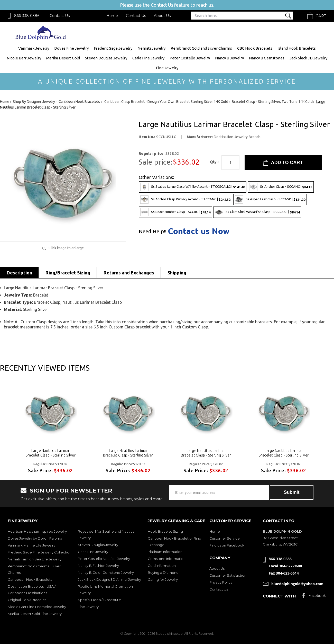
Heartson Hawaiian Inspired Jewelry (37, 531)
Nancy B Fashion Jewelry (98, 566)
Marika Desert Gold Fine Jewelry (35, 614)
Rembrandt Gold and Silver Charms (201, 48)
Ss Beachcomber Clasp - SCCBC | (175, 212)
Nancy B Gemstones (267, 58)
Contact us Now (199, 231)
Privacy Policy (221, 582)
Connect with (279, 596)
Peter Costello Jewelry (190, 58)
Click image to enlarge (66, 248)
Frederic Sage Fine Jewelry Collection (40, 552)
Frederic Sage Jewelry (113, 48)
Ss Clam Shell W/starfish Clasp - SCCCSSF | (257, 212)
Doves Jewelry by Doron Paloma (35, 538)
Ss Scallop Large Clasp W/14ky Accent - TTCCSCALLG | (193, 187)
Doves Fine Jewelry (71, 48)
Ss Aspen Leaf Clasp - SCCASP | (270, 200)
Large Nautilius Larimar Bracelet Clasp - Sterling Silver (50, 453)
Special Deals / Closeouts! (99, 600)
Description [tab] (19, 273)
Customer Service (225, 538)
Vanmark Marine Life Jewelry (31, 545)
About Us (162, 16)
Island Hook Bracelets (297, 48)
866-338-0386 (27, 16)
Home (112, 16)
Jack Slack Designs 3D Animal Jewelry (109, 579)
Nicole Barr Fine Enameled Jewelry (37, 607)
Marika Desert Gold (63, 58)
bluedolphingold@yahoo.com (297, 584)
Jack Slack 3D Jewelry (308, 58)
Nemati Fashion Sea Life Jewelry (35, 559)
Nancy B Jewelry (229, 58)
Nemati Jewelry (151, 48)
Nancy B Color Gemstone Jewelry (106, 573)
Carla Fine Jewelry (148, 58)
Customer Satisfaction (228, 575)
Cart (321, 16)
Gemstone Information (167, 559)
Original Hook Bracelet (27, 600)
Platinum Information (165, 552)
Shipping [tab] (177, 273)
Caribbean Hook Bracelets (30, 579)
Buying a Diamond (163, 573)
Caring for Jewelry (163, 579)
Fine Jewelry (167, 68)
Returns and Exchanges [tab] (129, 273)
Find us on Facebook (227, 545)
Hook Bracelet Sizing (165, 531)
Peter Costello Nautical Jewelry (104, 559)
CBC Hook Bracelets (255, 48)
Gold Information (162, 566)
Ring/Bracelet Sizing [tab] (68, 273)
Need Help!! (153, 231)
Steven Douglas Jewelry (106, 58)
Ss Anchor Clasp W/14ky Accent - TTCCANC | (185, 200)
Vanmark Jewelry (34, 48)
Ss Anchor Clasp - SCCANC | (281, 187)
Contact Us (60, 16)
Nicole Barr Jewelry (24, 58)
